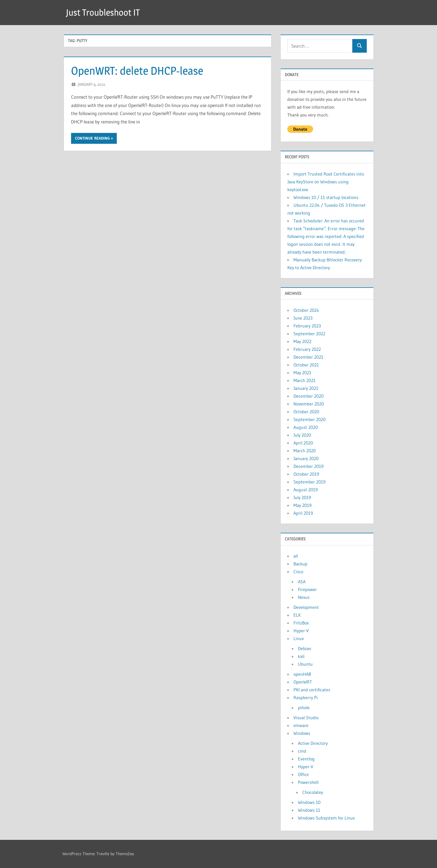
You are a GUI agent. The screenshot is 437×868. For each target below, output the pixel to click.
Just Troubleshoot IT (103, 12)
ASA (302, 582)
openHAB (302, 674)
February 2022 (307, 349)
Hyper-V (301, 631)
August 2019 (306, 490)
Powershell (308, 782)
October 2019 (306, 474)
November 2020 (309, 404)
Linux (299, 638)
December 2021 (308, 357)
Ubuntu (305, 664)
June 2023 (303, 318)
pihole (304, 707)
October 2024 (306, 310)
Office (303, 774)
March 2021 (304, 380)
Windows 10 (309, 802)
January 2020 (306, 458)
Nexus (304, 597)
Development (306, 607)
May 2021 (302, 373)
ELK (297, 615)
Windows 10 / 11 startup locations (326, 197)
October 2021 (306, 365)
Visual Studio (306, 718)
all (296, 556)
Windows (302, 733)
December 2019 (309, 466)
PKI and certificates (312, 690)
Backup (300, 564)
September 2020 (309, 419)
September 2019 (309, 482)
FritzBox (301, 623)
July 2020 (302, 435)
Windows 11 (309, 810)
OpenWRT (303, 682)
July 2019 (302, 497)
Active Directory (313, 743)
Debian (305, 648)
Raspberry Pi (306, 697)
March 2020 (305, 451)
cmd (302, 751)
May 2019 (303, 505)
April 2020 (303, 443)
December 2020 (309, 396)
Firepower (307, 589)
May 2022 (302, 341)
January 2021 (306, 388)
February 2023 (307, 326)
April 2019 (303, 513)
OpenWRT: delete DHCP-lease (137, 71)
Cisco (298, 572)
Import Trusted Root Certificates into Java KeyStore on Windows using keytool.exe (326, 182)
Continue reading (92, 138)
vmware (301, 725)
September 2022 (309, 334)
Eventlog (306, 759)
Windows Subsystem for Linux (326, 818)
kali (301, 656)
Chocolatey (313, 792)
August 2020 (306, 427)
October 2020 (306, 412)
